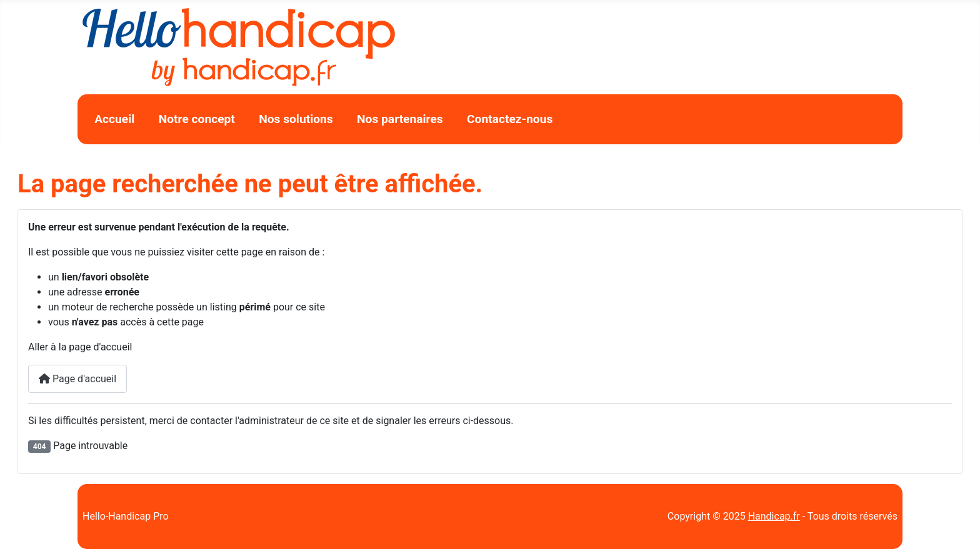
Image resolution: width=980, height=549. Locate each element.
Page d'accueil (77, 379)
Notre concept (197, 119)
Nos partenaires (400, 119)
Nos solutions (296, 119)
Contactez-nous (510, 119)
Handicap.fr (774, 516)
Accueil (114, 119)
